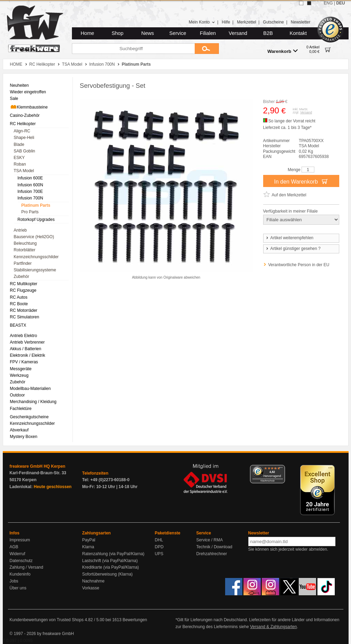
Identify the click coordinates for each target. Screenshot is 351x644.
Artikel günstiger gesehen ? (293, 249)
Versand (238, 33)
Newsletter (301, 22)
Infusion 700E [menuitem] (30, 192)
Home (87, 33)
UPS (159, 554)
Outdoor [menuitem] (17, 395)
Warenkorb (283, 51)
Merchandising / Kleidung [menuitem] (33, 402)
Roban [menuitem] (20, 164)
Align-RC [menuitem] (22, 131)
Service (178, 33)
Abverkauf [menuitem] (19, 430)
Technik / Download (214, 547)
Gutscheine (273, 22)
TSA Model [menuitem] (24, 171)
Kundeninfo (20, 574)
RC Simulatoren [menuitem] (25, 317)
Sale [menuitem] (14, 99)
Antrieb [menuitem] (20, 230)
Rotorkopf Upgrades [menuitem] (36, 220)
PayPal (89, 540)
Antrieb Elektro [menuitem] (24, 336)
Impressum (20, 540)
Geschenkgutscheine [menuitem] (29, 417)
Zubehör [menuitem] (22, 277)
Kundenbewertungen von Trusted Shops (47, 620)
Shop (118, 33)
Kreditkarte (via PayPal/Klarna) (111, 567)
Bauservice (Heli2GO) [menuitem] (34, 237)
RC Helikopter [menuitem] (23, 124)
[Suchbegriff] (133, 49)
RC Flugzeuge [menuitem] (23, 290)
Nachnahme (94, 581)
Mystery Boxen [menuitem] (24, 437)
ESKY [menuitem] (19, 158)
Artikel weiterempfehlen (289, 238)
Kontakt (298, 33)
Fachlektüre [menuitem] (21, 409)
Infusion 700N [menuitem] (30, 198)
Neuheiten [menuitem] (20, 85)
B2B (268, 33)
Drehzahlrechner (212, 554)
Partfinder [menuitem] (23, 263)
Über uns (18, 588)
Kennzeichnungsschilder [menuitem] (36, 257)
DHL (159, 540)
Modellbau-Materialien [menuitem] (30, 389)
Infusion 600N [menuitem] (30, 185)
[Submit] (207, 49)
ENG (328, 3)
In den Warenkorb (301, 181)
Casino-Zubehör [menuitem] (25, 115)
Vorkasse (91, 588)
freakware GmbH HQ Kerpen (38, 466)
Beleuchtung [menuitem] (25, 243)
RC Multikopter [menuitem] (24, 284)
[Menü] (281, 469)
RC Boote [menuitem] (19, 304)
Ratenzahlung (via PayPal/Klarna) (113, 554)
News (148, 33)
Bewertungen (135, 620)
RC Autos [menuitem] (19, 297)
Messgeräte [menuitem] (21, 369)
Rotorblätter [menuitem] (25, 250)
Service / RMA (210, 540)
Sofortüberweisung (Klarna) (108, 574)
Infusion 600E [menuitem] (30, 178)
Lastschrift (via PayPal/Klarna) (110, 561)
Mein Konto (202, 22)
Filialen (208, 33)
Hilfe (226, 22)
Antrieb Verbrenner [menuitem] (27, 342)
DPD (159, 547)
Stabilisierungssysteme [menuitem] (35, 270)
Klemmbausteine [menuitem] (29, 107)
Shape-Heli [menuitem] (24, 138)
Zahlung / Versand (26, 567)
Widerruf (17, 554)
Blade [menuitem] (19, 144)
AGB (14, 547)
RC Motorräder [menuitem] (24, 310)
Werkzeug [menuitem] (19, 375)
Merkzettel (246, 22)
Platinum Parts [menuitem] (36, 205)
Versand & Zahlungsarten (273, 627)
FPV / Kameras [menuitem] (24, 362)
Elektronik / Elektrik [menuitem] (28, 355)
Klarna (88, 547)
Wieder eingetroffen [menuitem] (28, 92)
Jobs (14, 581)
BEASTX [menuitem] (18, 325)
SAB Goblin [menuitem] (25, 151)
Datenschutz (21, 561)
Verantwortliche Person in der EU (299, 265)
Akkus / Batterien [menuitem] (26, 349)
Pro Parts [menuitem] (30, 212)
